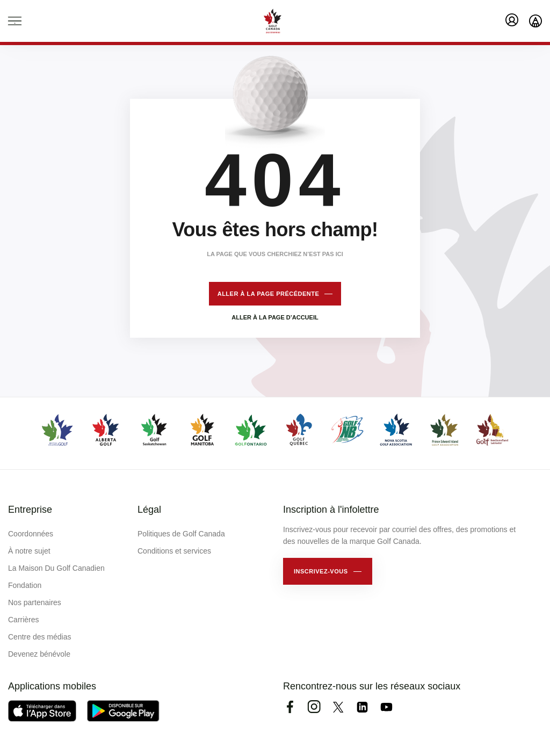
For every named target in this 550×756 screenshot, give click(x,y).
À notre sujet (29, 551)
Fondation (25, 585)
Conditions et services (174, 551)
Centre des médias (40, 637)
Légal (149, 510)
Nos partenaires (35, 602)
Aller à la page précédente (269, 294)
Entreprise (30, 510)
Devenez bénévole (39, 654)
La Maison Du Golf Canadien (56, 568)
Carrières (24, 620)
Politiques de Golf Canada (181, 534)
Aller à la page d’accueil (275, 317)
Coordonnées (31, 534)
